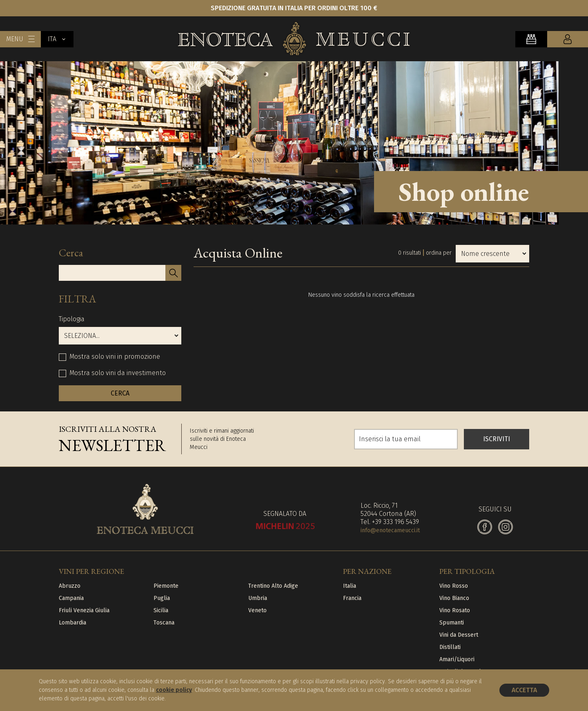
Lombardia (72, 623)
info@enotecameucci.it (390, 530)
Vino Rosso (454, 586)
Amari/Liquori (457, 659)
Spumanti (452, 623)
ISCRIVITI (497, 439)
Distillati (450, 647)
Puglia (162, 598)
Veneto (257, 610)
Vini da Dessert (459, 635)
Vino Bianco (454, 598)
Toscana (164, 623)
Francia (352, 598)
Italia (350, 586)
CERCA (120, 393)
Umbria (258, 598)
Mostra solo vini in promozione (115, 357)
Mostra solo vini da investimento (118, 373)
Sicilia (161, 610)
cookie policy (174, 690)
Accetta (524, 690)
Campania (71, 598)
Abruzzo (70, 586)
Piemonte (166, 586)
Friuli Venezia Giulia (84, 610)
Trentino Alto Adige (273, 586)
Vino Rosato (455, 610)
